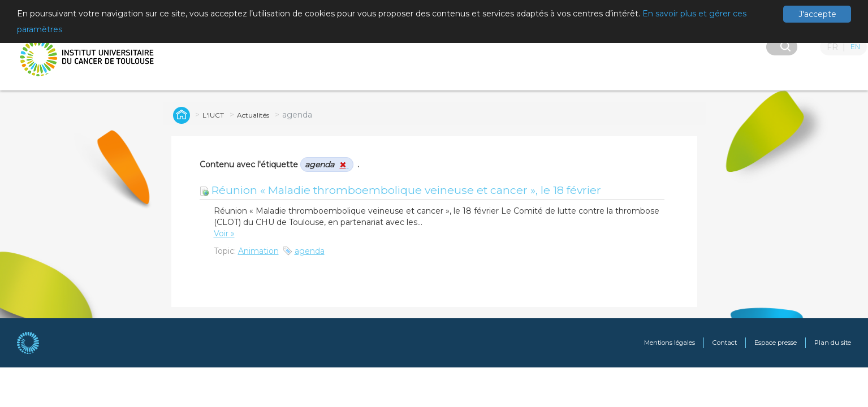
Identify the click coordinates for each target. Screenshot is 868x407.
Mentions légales (670, 343)
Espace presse (776, 343)
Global (180, 115)
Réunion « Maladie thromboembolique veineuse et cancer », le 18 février (400, 190)
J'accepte (817, 14)
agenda (310, 251)
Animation (258, 251)
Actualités (253, 115)
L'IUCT (213, 115)
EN (855, 47)
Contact (725, 343)
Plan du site (833, 343)
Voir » (224, 233)
